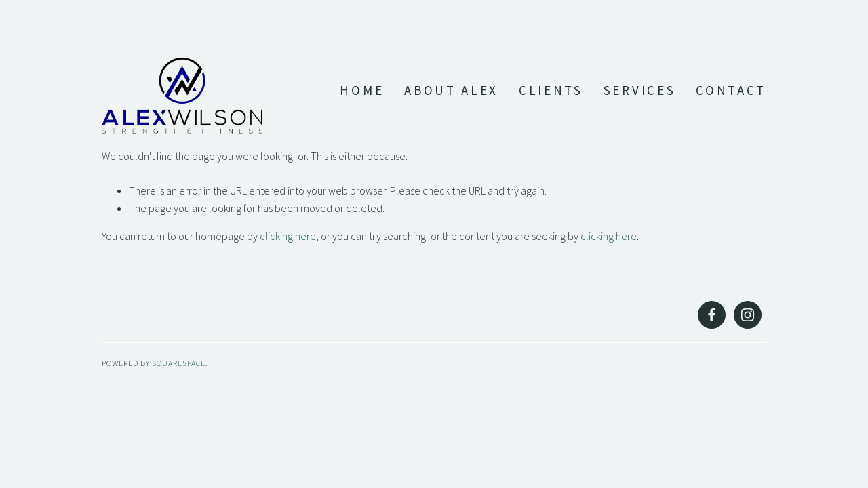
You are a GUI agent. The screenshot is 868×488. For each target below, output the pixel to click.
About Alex (451, 90)
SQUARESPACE (179, 363)
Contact (731, 90)
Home (362, 90)
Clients (551, 90)
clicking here (288, 236)
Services (639, 90)
